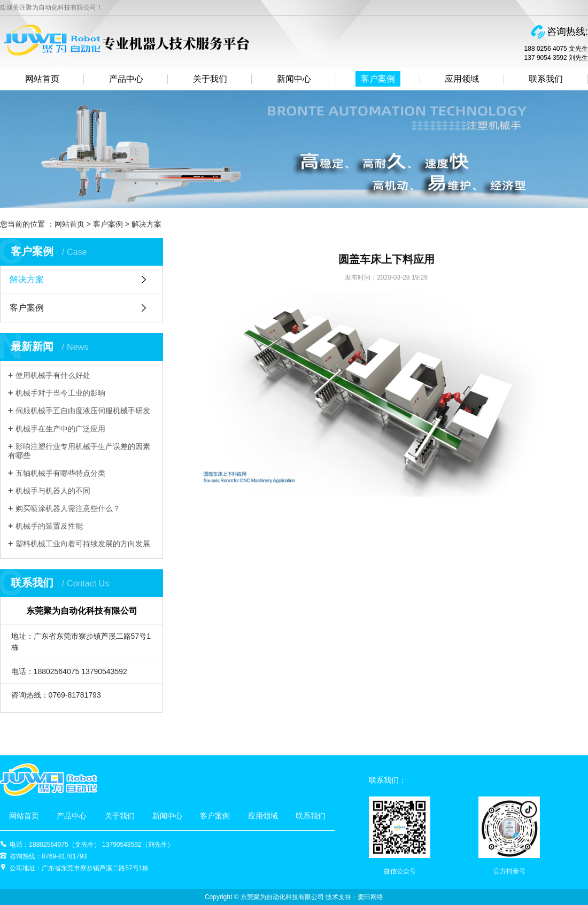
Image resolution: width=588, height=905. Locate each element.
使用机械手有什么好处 (53, 375)
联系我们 (546, 79)
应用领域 (462, 79)
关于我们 (210, 79)
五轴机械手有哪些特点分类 (60, 473)
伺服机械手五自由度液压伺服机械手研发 (83, 411)
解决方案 (146, 224)
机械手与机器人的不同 (53, 491)
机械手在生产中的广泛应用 (60, 429)
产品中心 (126, 79)
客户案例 (378, 79)
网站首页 (42, 79)
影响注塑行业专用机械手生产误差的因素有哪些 (79, 451)
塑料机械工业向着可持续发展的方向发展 (83, 544)
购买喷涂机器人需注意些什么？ (68, 508)
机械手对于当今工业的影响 (60, 393)
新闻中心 (294, 79)
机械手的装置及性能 (49, 526)
